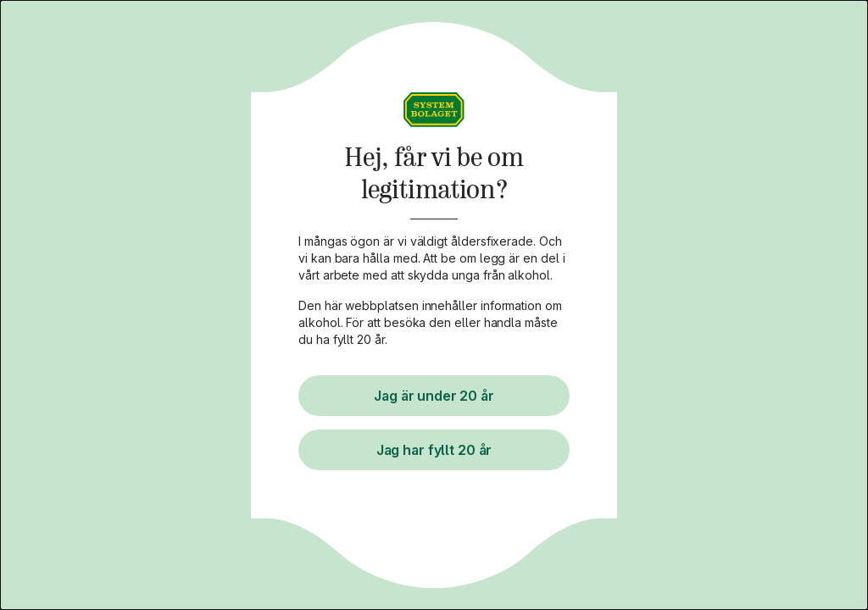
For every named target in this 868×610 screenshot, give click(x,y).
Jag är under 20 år (434, 396)
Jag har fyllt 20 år (434, 450)
